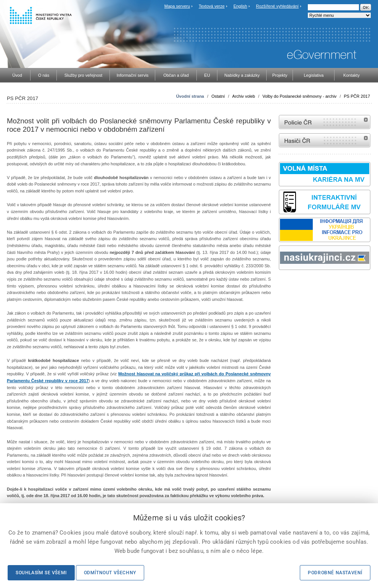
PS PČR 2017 (357, 96)
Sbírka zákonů (280, 284)
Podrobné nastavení (335, 573)
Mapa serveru (177, 6)
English (240, 6)
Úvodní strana (190, 96)
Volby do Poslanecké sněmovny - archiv (299, 96)
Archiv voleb (244, 96)
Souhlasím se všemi (41, 573)
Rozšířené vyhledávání (277, 6)
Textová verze (212, 6)
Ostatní (218, 96)
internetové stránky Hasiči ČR (325, 140)
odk (283, 284)
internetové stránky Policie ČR (325, 122)
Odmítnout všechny (110, 573)
